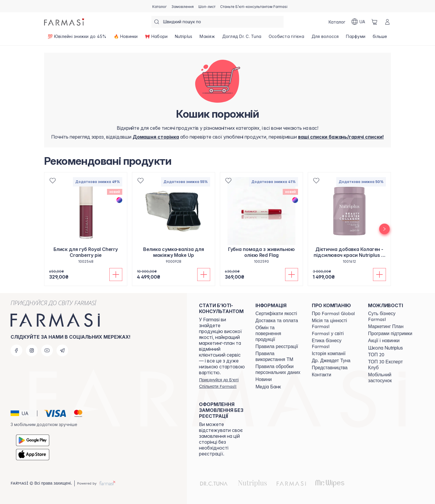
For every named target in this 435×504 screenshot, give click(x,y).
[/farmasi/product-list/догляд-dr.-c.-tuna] (242, 38)
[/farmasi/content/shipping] (277, 321)
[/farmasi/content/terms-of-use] (277, 347)
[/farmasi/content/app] (391, 378)
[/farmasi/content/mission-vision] (335, 324)
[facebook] (16, 350)
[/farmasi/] (65, 22)
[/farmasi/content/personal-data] (278, 370)
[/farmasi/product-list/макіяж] (207, 38)
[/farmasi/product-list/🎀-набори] (156, 38)
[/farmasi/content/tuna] (331, 361)
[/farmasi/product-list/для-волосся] (325, 38)
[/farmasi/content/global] (333, 314)
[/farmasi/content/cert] (276, 314)
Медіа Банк (268, 387)
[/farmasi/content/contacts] (322, 375)
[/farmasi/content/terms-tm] (278, 357)
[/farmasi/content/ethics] (335, 344)
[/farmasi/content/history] (329, 354)
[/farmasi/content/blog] (263, 380)
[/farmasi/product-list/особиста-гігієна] (287, 38)
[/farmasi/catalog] (159, 6)
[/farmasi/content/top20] (376, 355)
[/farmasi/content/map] (330, 368)
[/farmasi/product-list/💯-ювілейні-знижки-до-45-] (77, 38)
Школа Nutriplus (385, 348)
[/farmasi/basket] (374, 22)
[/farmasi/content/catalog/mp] (386, 327)
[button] (23, 413)
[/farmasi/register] (183, 6)
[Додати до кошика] (116, 275)
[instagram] (32, 350)
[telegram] (62, 350)
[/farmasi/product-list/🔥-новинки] (126, 38)
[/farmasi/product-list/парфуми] (356, 38)
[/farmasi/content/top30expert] (391, 365)
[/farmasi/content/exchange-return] (278, 334)
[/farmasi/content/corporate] (328, 334)
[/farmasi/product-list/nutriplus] (184, 38)
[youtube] (47, 350)
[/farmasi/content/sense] (391, 317)
